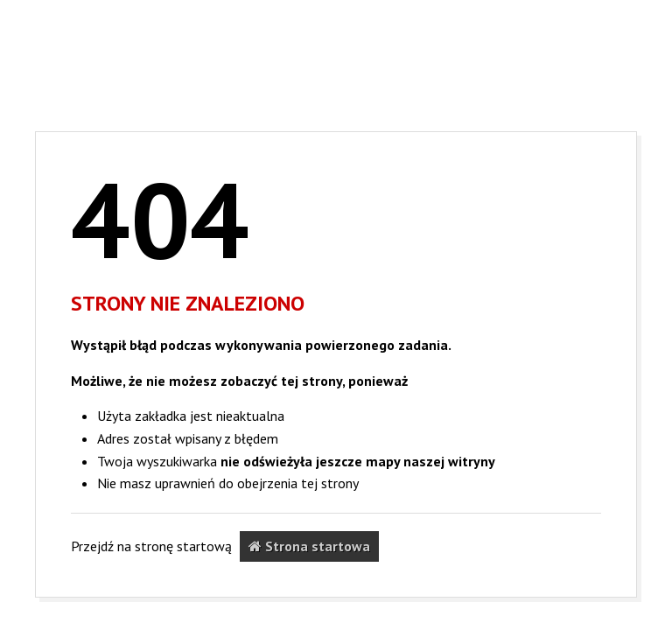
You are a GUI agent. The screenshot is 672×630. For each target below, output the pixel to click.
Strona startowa (309, 546)
